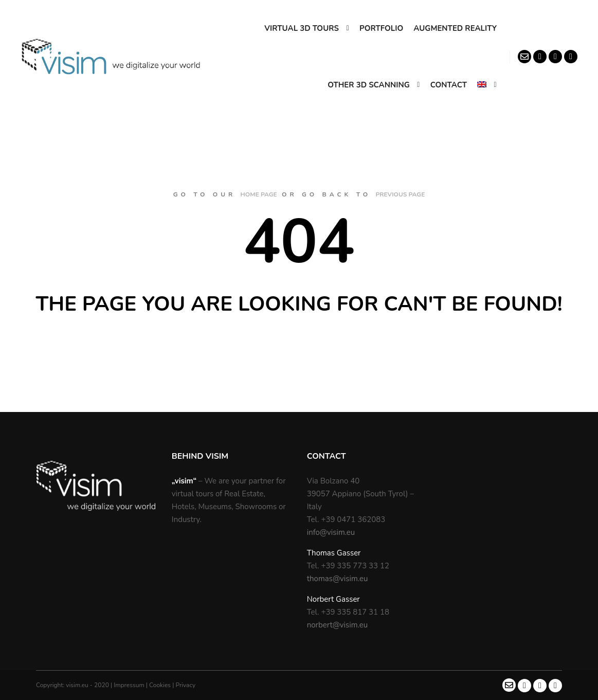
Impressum (130, 685)
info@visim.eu (331, 532)
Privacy (185, 685)
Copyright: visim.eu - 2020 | (75, 685)
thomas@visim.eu (338, 579)
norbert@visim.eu (337, 625)
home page (259, 194)
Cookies (161, 685)
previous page (400, 194)
